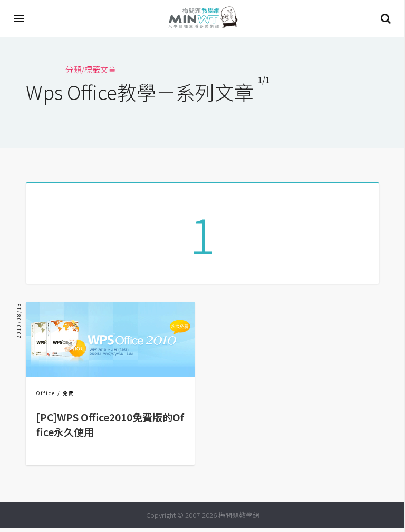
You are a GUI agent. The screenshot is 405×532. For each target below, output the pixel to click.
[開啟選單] (20, 18)
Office (46, 397)
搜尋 (385, 18)
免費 (69, 397)
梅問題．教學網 (202, 19)
